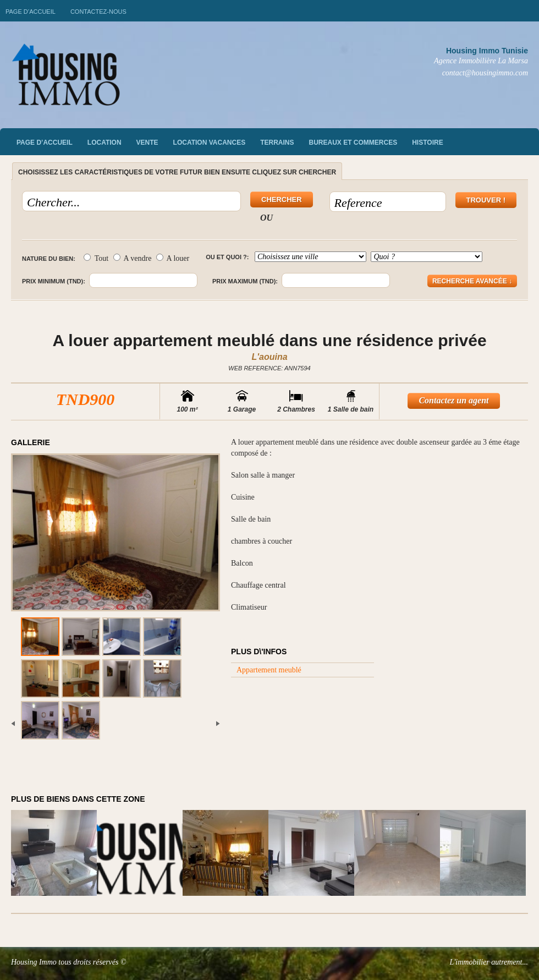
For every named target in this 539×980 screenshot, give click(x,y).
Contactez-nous (98, 12)
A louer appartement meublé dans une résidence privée (269, 340)
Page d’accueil (31, 12)
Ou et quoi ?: (227, 257)
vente (147, 143)
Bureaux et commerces (353, 143)
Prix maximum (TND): (245, 281)
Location (105, 143)
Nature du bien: (49, 259)
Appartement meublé (269, 670)
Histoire (427, 143)
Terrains (277, 143)
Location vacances (210, 143)
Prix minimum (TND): (54, 281)
